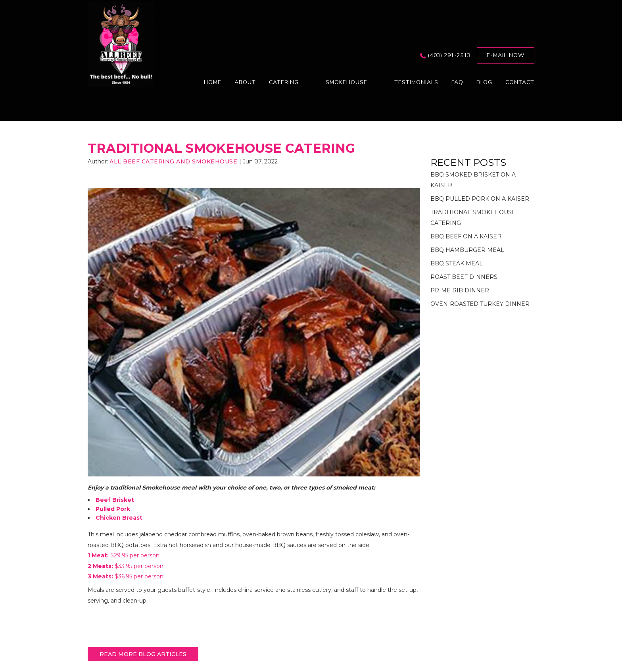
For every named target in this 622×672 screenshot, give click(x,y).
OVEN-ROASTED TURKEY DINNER (480, 304)
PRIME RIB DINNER (460, 290)
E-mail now (506, 55)
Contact (520, 82)
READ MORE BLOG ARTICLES (143, 654)
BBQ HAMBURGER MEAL (467, 250)
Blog (484, 82)
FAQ (457, 82)
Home (213, 82)
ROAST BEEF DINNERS (464, 277)
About (245, 82)
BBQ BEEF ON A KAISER (466, 236)
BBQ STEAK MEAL (457, 263)
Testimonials (416, 82)
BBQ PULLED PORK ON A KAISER (480, 199)
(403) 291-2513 (449, 55)
